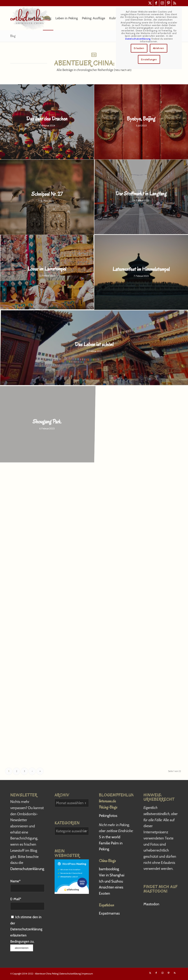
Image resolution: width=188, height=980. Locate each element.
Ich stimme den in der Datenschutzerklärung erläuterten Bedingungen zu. (26, 929)
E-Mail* (27, 903)
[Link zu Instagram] (162, 3)
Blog (13, 36)
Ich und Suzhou (111, 881)
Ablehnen (159, 48)
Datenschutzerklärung (27, 869)
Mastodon (151, 904)
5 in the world (110, 837)
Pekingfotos (108, 816)
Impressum (87, 974)
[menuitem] (34, 18)
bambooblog (109, 869)
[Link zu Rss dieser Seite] (175, 3)
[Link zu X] (150, 3)
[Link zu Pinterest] (168, 3)
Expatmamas (110, 913)
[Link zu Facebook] (156, 3)
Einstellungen (149, 59)
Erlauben (139, 48)
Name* (27, 886)
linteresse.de (107, 801)
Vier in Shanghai (112, 875)
